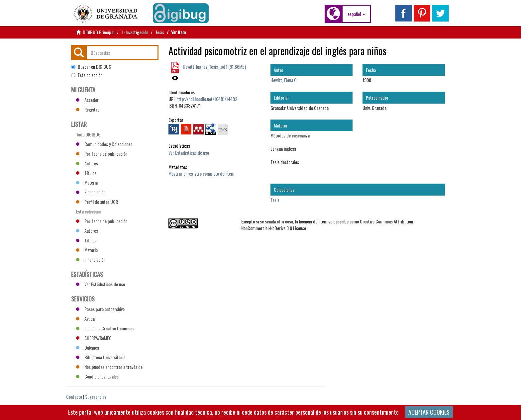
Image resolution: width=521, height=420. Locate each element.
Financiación (91, 192)
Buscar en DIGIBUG (91, 67)
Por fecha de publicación (102, 154)
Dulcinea (88, 347)
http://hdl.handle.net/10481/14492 (207, 99)
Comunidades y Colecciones (104, 144)
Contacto (74, 397)
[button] (356, 14)
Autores (87, 163)
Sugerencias (96, 397)
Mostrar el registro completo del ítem (201, 173)
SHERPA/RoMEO (94, 338)
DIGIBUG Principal (99, 32)
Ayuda (85, 319)
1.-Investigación (135, 32)
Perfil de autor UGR (97, 202)
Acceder (87, 100)
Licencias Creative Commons (105, 328)
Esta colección (87, 75)
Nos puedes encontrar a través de (109, 367)
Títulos (86, 173)
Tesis (160, 32)
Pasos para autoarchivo (100, 309)
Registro (88, 109)
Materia (87, 182)
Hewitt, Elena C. (284, 80)
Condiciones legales (97, 376)
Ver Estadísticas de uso (189, 153)
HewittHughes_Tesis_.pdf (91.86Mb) (214, 67)
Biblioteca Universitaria (101, 357)
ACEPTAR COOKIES (429, 412)
